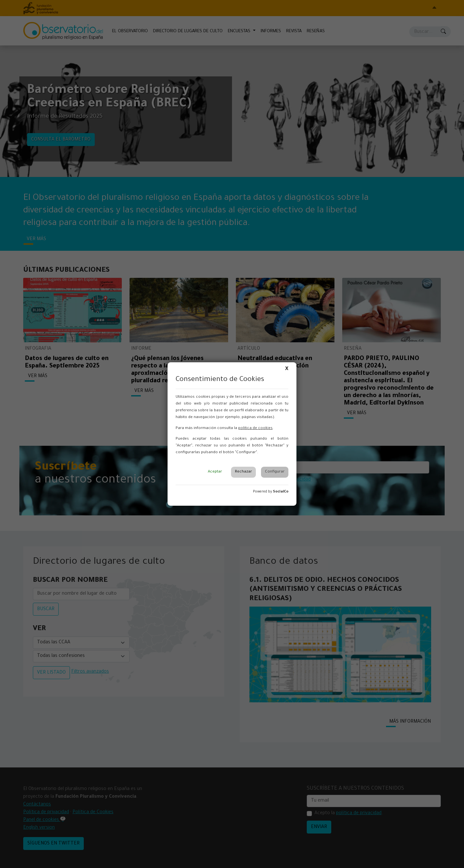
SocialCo (281, 492)
